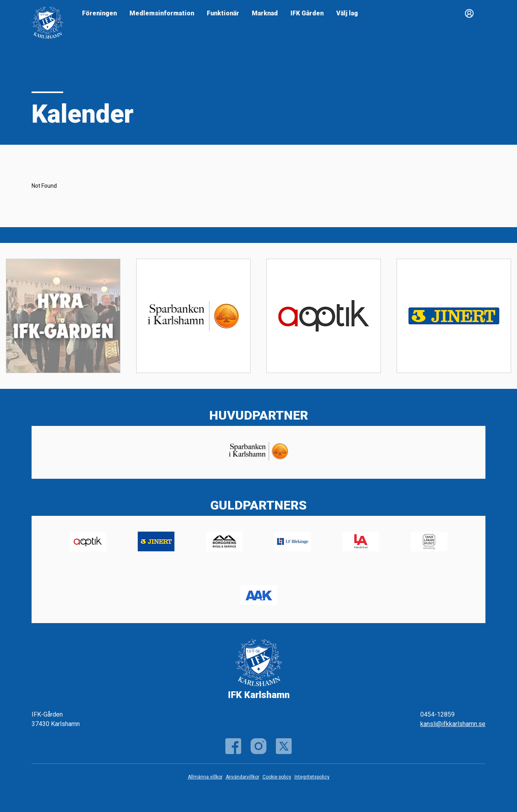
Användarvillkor (243, 777)
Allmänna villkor (205, 777)
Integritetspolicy (312, 777)
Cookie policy (277, 777)
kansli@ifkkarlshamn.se (453, 724)
